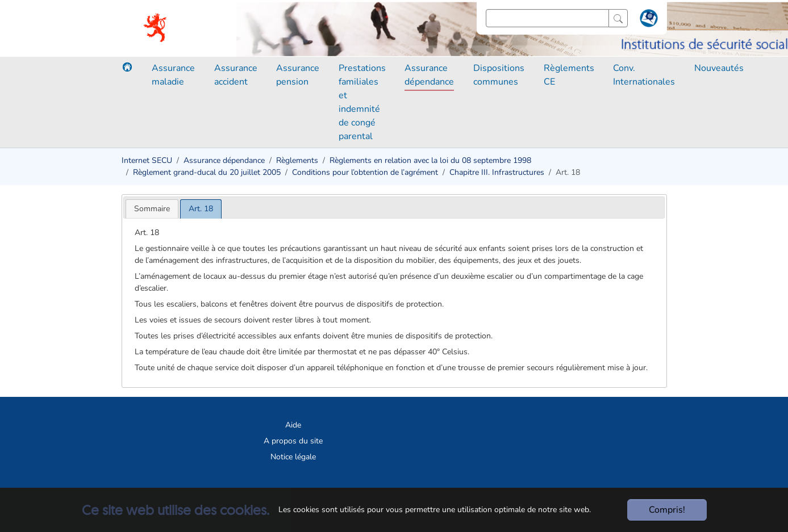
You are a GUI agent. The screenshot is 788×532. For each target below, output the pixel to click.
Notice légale (293, 457)
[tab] (152, 209)
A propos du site (293, 441)
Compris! (667, 510)
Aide (293, 425)
